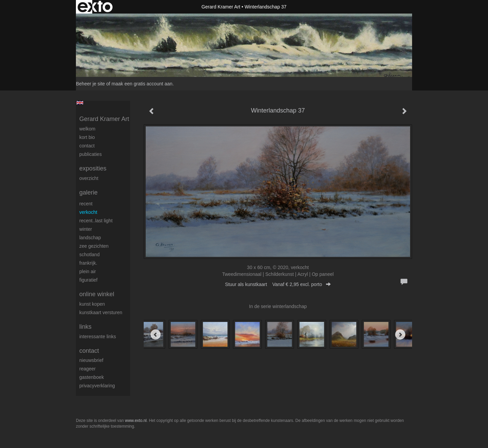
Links (85, 327)
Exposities (93, 168)
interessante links (98, 337)
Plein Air (88, 271)
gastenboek (91, 377)
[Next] (400, 334)
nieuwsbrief (91, 360)
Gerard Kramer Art (221, 7)
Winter (86, 229)
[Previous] (156, 334)
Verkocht (88, 212)
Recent (86, 204)
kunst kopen (92, 304)
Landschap (90, 238)
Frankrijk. (88, 263)
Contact (87, 146)
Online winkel (97, 294)
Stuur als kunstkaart (278, 284)
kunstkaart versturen (101, 312)
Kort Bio (87, 137)
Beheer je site (90, 84)
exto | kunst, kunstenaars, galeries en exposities (95, 7)
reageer (87, 369)
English (80, 103)
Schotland (89, 254)
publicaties (90, 154)
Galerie (88, 192)
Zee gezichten (94, 246)
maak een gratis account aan (142, 84)
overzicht (89, 178)
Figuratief (88, 280)
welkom (87, 129)
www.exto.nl (136, 421)
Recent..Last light (96, 221)
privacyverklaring (97, 386)
